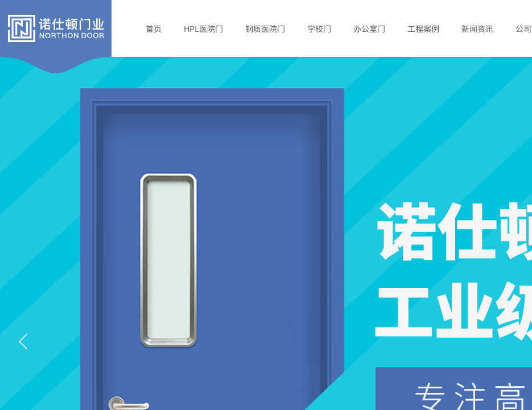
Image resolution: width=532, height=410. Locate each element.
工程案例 (423, 28)
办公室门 (369, 28)
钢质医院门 (265, 28)
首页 (154, 28)
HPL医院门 (203, 28)
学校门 (319, 28)
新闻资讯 (477, 28)
